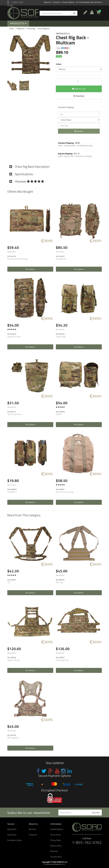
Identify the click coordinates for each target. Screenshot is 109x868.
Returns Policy (56, 846)
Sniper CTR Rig (13, 660)
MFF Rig (59, 582)
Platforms (21, 29)
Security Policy (56, 857)
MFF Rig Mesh (13, 738)
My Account (12, 829)
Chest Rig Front (62, 660)
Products (18, 23)
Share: (63, 48)
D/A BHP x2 (12, 492)
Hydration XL (61, 259)
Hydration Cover (14, 337)
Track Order (12, 835)
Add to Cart (79, 89)
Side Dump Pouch (15, 414)
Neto (63, 864)
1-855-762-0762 (16, 4)
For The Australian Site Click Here (89, 2)
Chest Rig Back (44, 29)
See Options (30, 269)
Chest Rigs (31, 29)
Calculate (79, 131)
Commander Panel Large (18, 259)
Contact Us (57, 2)
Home (12, 29)
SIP (9, 582)
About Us (48, 2)
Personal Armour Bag (65, 492)
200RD (59, 414)
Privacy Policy (56, 840)
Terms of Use (56, 835)
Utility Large (61, 337)
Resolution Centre (14, 840)
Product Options (68, 2)
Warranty (54, 851)
